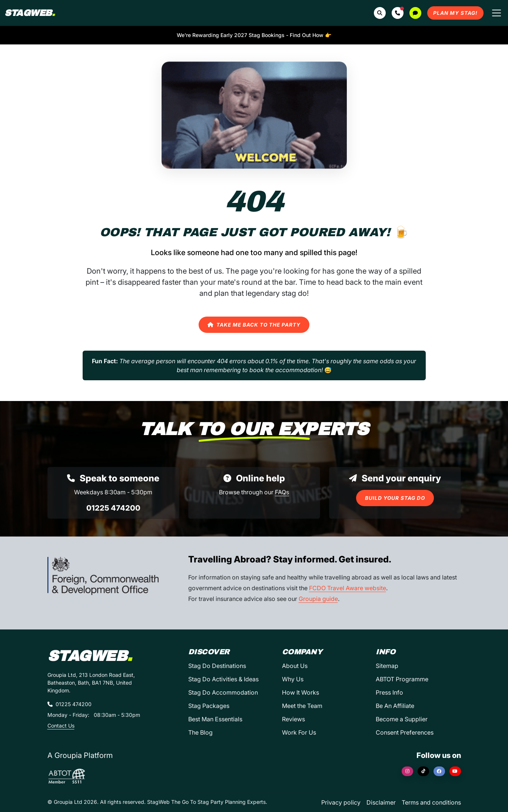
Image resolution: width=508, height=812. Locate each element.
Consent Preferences (405, 732)
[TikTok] (423, 771)
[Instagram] (407, 771)
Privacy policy (341, 802)
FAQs (282, 492)
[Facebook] (439, 771)
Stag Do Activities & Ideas (223, 679)
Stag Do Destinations (217, 666)
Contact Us (61, 726)
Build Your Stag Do (395, 498)
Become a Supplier (402, 719)
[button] (398, 13)
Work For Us (299, 732)
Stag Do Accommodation (223, 692)
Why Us (293, 679)
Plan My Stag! (455, 13)
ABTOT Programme (402, 679)
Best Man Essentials (215, 719)
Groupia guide (318, 599)
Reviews (293, 719)
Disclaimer (381, 802)
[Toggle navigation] (497, 13)
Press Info (389, 692)
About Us (295, 666)
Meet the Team (302, 706)
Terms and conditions (431, 802)
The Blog (200, 732)
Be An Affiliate (395, 706)
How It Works (301, 692)
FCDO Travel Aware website (348, 588)
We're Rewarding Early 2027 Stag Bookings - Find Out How (254, 35)
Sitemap (387, 666)
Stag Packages (209, 706)
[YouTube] (455, 771)
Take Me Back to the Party (254, 325)
